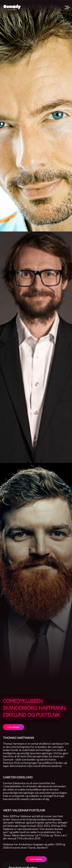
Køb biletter (14, 727)
